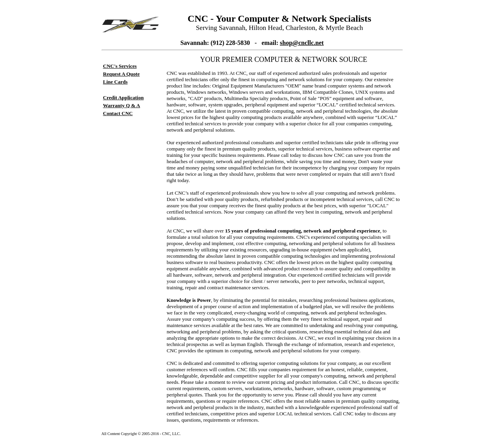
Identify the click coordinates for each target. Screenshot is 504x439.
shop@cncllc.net (302, 43)
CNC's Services (120, 66)
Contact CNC (118, 113)
